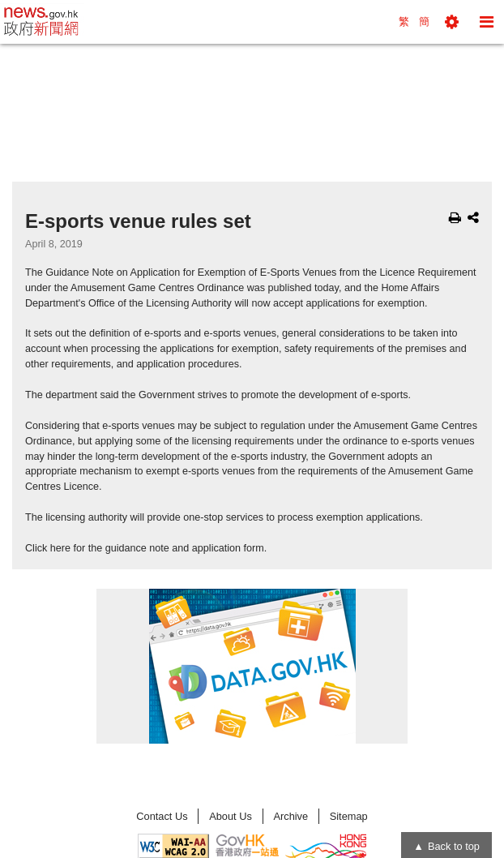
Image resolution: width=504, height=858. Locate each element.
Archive (290, 816)
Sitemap (349, 816)
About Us (231, 816)
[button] (452, 22)
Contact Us (162, 816)
